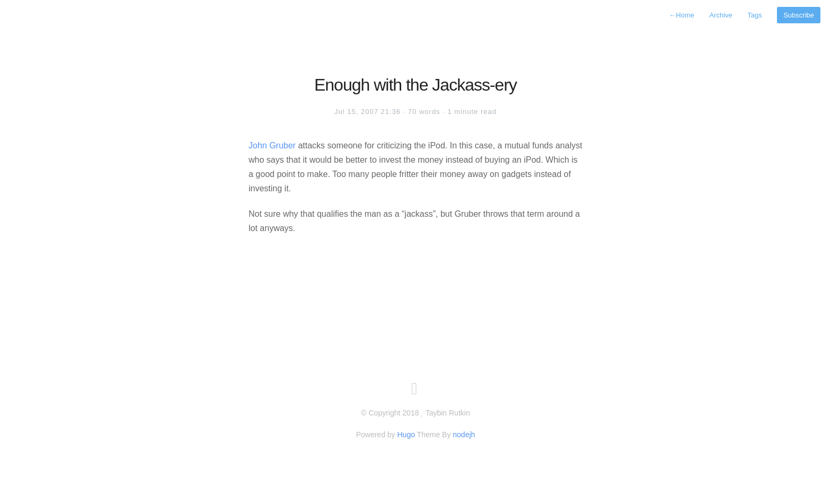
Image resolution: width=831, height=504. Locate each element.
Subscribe (799, 15)
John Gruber (272, 145)
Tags (754, 15)
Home (682, 15)
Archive (721, 15)
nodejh (464, 435)
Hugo (406, 435)
